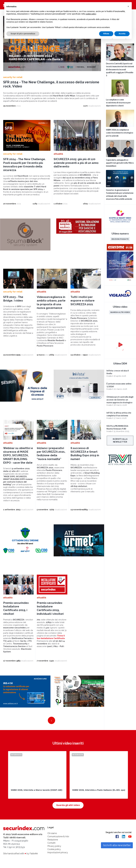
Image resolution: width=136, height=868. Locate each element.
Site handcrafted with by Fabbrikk (21, 854)
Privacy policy (54, 846)
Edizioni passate (120, 239)
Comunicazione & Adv (58, 836)
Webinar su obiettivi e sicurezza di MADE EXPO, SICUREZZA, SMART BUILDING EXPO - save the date (18, 455)
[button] (128, 6)
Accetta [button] (122, 34)
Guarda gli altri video (68, 805)
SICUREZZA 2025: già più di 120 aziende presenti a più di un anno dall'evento (76, 163)
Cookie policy (54, 849)
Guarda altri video (120, 312)
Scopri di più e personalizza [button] (23, 34)
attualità (58, 154)
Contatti (51, 843)
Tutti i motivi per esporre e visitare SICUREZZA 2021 (83, 301)
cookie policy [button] (91, 14)
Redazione (53, 840)
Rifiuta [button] (106, 34)
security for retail (13, 77)
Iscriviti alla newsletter (120, 440)
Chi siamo (52, 833)
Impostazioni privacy (58, 852)
